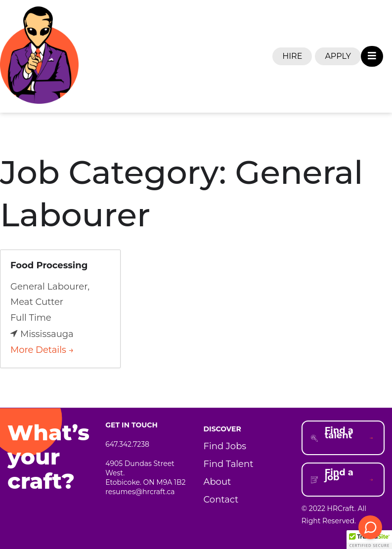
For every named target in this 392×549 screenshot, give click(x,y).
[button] (369, 540)
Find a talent (339, 433)
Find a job (339, 475)
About (218, 482)
